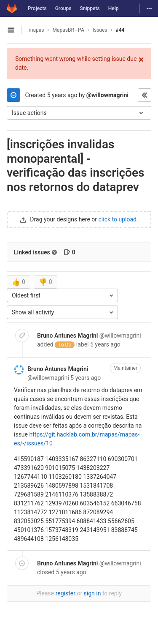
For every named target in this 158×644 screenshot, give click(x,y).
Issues (100, 30)
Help (114, 8)
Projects (37, 8)
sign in (92, 593)
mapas (36, 30)
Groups (63, 8)
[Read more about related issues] (54, 252)
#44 (120, 30)
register (66, 593)
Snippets (90, 8)
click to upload (118, 219)
